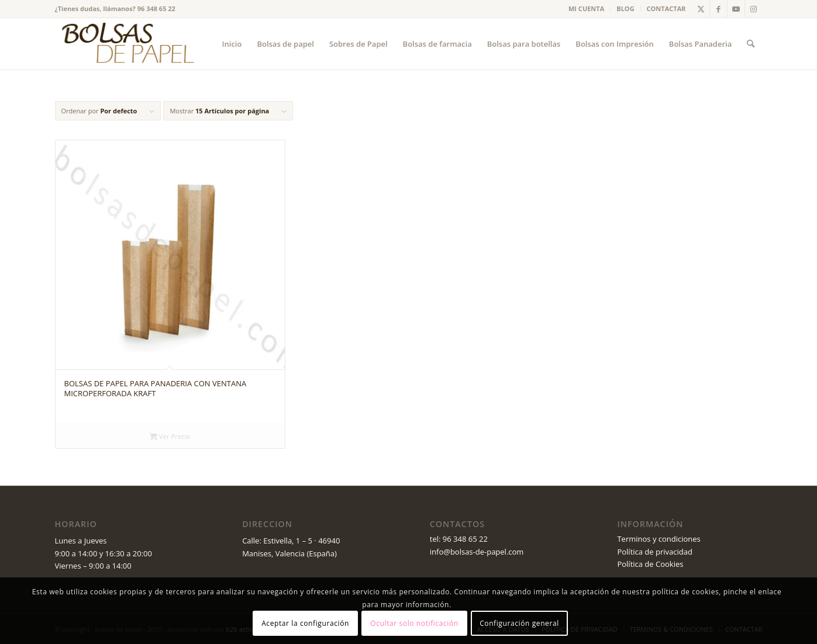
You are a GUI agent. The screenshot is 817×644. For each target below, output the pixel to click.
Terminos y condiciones (659, 539)
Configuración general (519, 623)
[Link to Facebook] (718, 9)
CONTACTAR (666, 8)
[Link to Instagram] (754, 9)
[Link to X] (701, 9)
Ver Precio (170, 437)
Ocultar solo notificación (414, 623)
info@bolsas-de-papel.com (477, 552)
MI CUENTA (586, 8)
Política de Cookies (650, 564)
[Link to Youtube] (736, 9)
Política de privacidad (654, 552)
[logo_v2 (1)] (126, 44)
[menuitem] (587, 9)
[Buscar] (751, 44)
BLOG (625, 8)
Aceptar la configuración (305, 623)
